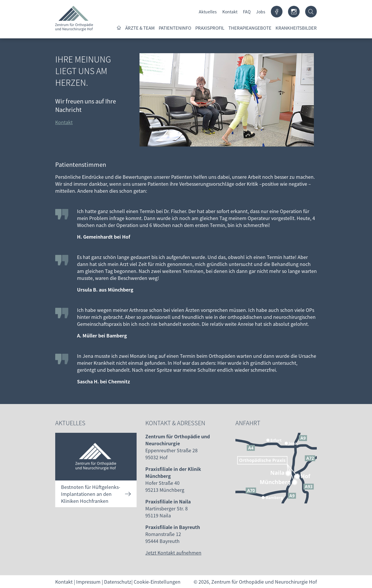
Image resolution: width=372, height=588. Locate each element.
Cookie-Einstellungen (157, 582)
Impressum (88, 582)
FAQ (247, 12)
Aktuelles (208, 12)
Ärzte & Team (140, 28)
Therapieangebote (250, 28)
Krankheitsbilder (296, 28)
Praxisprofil (210, 28)
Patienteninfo (175, 28)
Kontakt (230, 12)
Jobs (261, 12)
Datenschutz (118, 582)
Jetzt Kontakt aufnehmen (173, 553)
